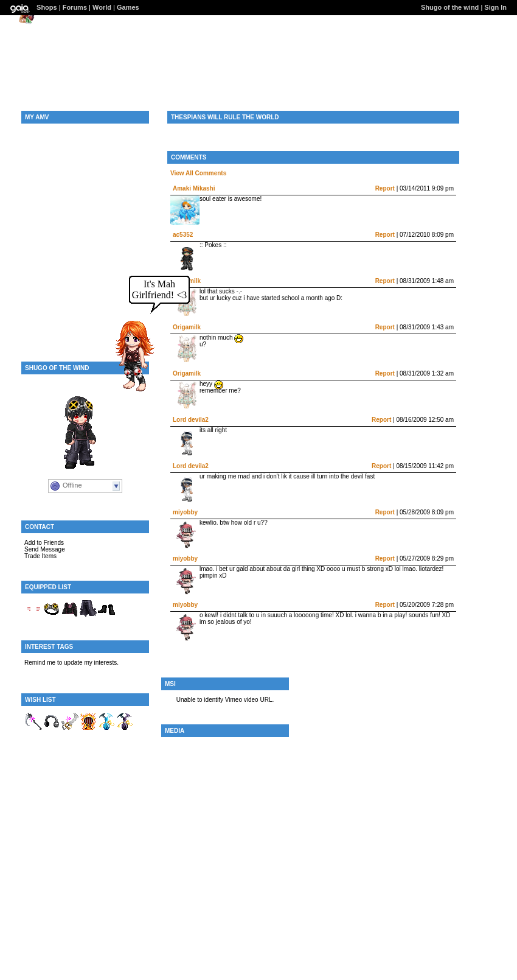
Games (128, 7)
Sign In (495, 7)
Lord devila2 (191, 420)
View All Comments (198, 173)
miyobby (185, 512)
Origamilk (187, 327)
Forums (75, 7)
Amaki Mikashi (194, 188)
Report (385, 188)
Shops (47, 7)
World (102, 7)
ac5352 (183, 235)
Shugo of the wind (450, 7)
